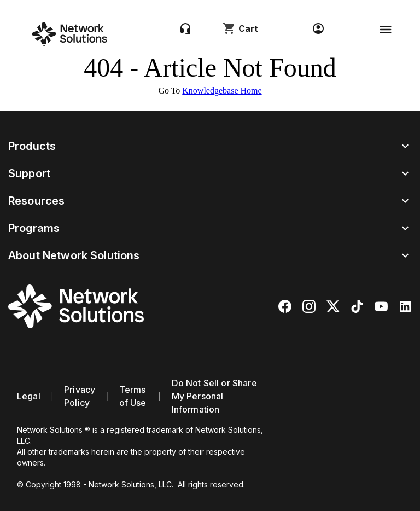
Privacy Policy (80, 396)
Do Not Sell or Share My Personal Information (214, 396)
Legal (29, 396)
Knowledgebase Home (222, 91)
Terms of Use (133, 396)
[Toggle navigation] (386, 30)
